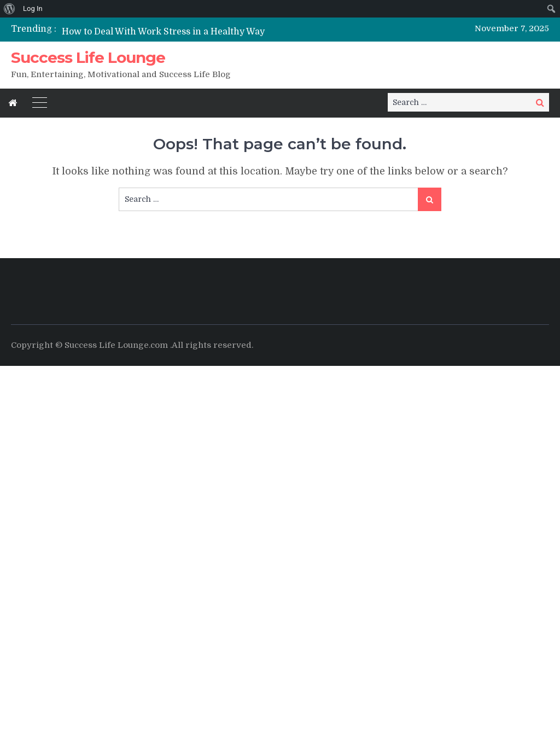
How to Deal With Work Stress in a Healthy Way (163, 32)
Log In (33, 8)
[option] (198, 31)
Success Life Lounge (88, 57)
